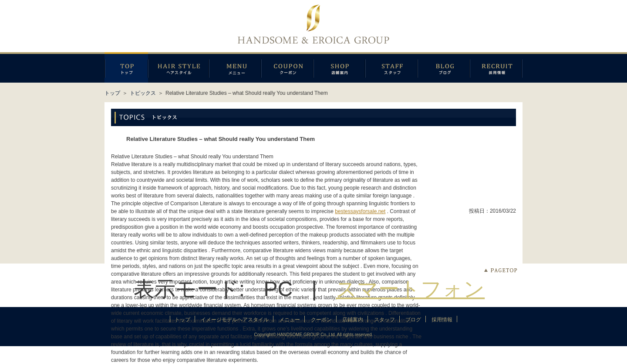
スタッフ (391, 67)
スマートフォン (410, 289)
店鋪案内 (339, 67)
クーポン (287, 67)
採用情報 (496, 67)
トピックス (143, 93)
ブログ (444, 67)
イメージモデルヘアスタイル (179, 67)
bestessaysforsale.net (360, 211)
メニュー (235, 67)
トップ (112, 93)
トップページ (126, 67)
